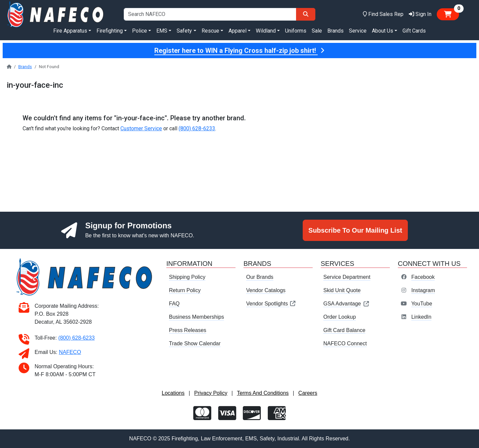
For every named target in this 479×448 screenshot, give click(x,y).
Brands (335, 31)
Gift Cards (414, 31)
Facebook (423, 277)
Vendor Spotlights (271, 304)
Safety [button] (184, 31)
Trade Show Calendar (195, 343)
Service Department (347, 277)
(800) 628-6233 (197, 128)
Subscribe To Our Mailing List (355, 230)
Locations (173, 393)
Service (358, 31)
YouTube (422, 304)
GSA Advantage (346, 304)
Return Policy (185, 290)
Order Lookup (340, 317)
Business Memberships (196, 317)
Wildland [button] (266, 31)
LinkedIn (421, 317)
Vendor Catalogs (266, 290)
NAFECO (70, 352)
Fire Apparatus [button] (70, 31)
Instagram (423, 290)
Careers (308, 393)
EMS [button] (162, 31)
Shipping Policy (187, 277)
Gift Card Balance (344, 330)
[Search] (306, 14)
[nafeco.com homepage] (56, 14)
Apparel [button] (238, 31)
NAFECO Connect (345, 343)
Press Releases (188, 330)
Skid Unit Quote (342, 290)
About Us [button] (383, 31)
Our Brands (260, 277)
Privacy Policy (211, 393)
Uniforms (296, 31)
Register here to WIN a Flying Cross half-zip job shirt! (239, 51)
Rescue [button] (210, 31)
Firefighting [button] (110, 31)
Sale (317, 31)
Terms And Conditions (263, 393)
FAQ (174, 304)
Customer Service (141, 128)
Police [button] (140, 31)
